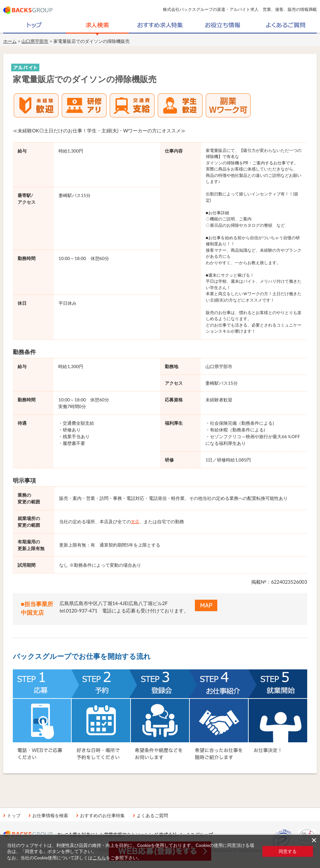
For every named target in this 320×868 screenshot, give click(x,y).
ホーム (10, 41)
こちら (99, 858)
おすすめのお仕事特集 (102, 816)
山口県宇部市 (35, 41)
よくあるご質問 (152, 816)
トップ (14, 816)
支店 (135, 522)
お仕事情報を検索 (50, 816)
